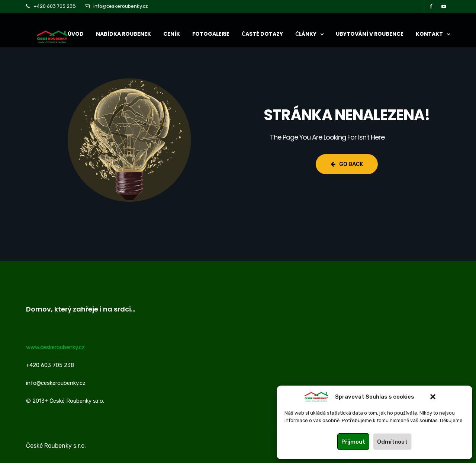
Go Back (347, 164)
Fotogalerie (211, 34)
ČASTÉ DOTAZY (262, 34)
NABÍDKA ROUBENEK (123, 34)
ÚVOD (76, 34)
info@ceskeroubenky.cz (121, 6)
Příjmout (353, 442)
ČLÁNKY (306, 34)
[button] (433, 397)
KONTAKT (429, 34)
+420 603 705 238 (55, 6)
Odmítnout (392, 442)
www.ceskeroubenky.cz (55, 347)
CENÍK (172, 34)
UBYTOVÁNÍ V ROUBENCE (370, 34)
